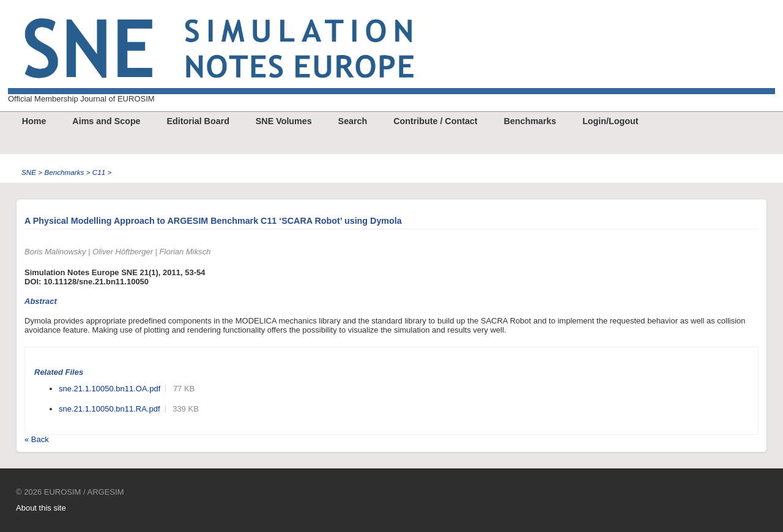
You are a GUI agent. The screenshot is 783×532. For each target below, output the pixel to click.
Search (353, 121)
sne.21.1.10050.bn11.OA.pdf (109, 389)
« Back (37, 439)
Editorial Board (198, 121)
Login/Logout (610, 121)
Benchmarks (530, 121)
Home (34, 121)
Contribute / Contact (435, 121)
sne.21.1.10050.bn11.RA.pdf (109, 409)
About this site (41, 508)
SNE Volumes (284, 121)
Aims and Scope (106, 121)
